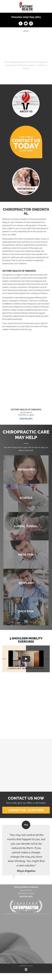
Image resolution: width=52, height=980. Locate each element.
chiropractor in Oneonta (36, 225)
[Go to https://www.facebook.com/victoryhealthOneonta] (21, 24)
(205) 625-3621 (26, 419)
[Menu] (26, 969)
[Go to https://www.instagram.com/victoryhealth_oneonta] (31, 24)
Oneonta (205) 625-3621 (26, 17)
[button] (26, 75)
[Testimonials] (26, 850)
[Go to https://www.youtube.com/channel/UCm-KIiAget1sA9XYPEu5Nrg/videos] (26, 24)
